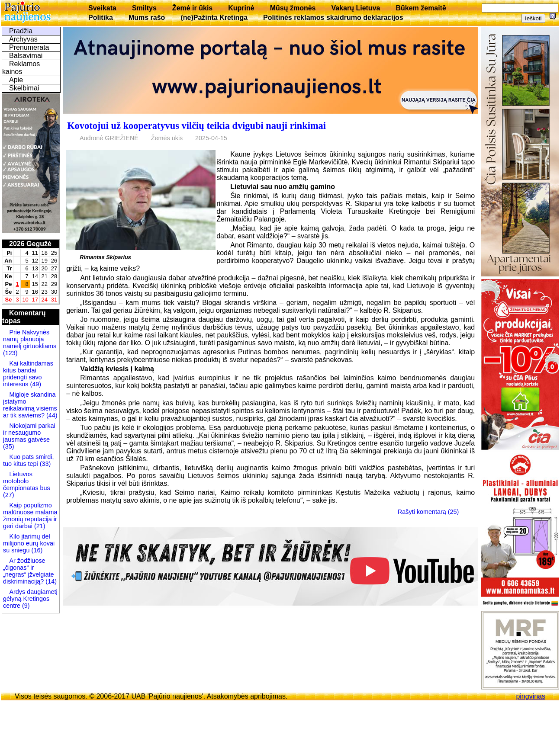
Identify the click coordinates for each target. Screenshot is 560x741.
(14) (50, 581)
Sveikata (102, 8)
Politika (101, 18)
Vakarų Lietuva (356, 8)
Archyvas (23, 39)
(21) (39, 526)
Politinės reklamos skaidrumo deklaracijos (333, 18)
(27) (9, 495)
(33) (45, 464)
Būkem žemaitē (421, 8)
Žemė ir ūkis (192, 8)
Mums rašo (147, 18)
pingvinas (531, 696)
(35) (9, 446)
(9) (25, 606)
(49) (35, 384)
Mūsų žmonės (293, 8)
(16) (36, 550)
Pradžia (21, 31)
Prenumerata (29, 47)
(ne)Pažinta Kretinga (214, 18)
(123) (10, 353)
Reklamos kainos (21, 68)
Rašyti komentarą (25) (428, 512)
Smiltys (144, 8)
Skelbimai (24, 88)
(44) (51, 415)
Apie (16, 80)
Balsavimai (26, 56)
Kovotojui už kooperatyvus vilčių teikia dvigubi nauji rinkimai (196, 126)
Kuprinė (241, 8)
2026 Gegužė (30, 244)
